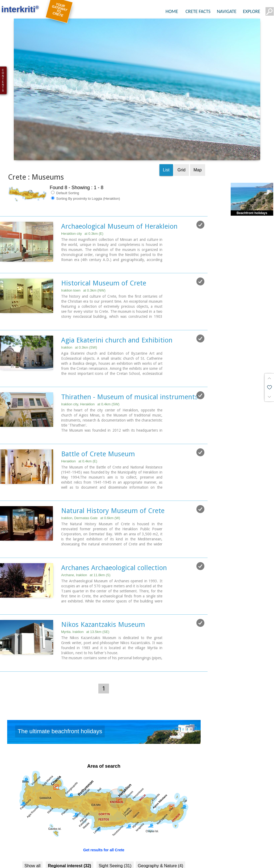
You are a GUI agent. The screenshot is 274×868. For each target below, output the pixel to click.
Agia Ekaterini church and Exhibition (117, 306)
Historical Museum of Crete (104, 250)
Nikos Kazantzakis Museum (103, 590)
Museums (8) (130, 854)
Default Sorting (65, 159)
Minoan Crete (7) (95, 854)
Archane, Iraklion (86, 541)
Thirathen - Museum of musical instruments (130, 363)
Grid (182, 136)
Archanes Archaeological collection (114, 533)
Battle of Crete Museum (98, 420)
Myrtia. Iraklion (85, 598)
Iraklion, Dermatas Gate (91, 484)
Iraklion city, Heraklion (90, 370)
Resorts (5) (110, 842)
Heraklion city (82, 200)
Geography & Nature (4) (161, 831)
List (166, 136)
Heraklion (79, 427)
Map (198, 136)
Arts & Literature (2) (167, 854)
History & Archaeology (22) (47, 854)
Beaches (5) (82, 842)
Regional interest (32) (69, 831)
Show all (32, 831)
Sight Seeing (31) (115, 831)
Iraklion (79, 314)
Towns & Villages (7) (45, 842)
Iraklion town (83, 257)
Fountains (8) (140, 842)
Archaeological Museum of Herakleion (119, 193)
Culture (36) (170, 842)
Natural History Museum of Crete (113, 477)
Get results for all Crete (104, 815)
